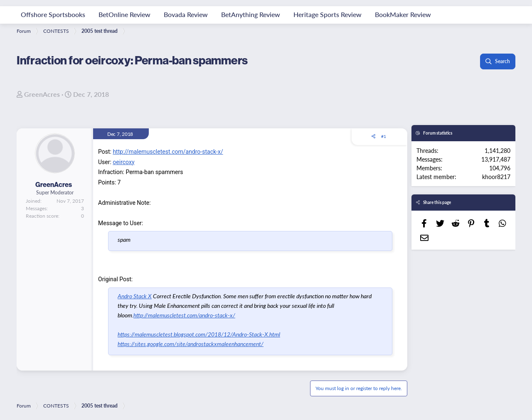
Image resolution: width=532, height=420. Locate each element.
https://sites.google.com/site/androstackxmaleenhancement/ (191, 344)
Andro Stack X (135, 296)
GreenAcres (42, 94)
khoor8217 (496, 177)
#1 (384, 136)
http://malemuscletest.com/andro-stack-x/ (168, 152)
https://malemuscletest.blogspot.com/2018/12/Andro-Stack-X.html (199, 334)
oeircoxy (123, 162)
